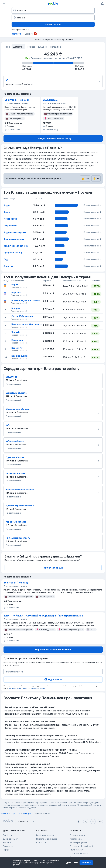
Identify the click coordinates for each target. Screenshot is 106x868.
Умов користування (37, 688)
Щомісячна (18, 47)
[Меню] (4, 4)
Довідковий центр (11, 839)
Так (85, 179)
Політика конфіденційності (81, 846)
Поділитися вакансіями (47, 839)
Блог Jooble (41, 842)
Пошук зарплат (53, 24)
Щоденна (43, 47)
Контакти (7, 842)
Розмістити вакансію (45, 835)
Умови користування (78, 842)
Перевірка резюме (77, 857)
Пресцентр (8, 846)
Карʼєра (6, 850)
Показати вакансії (93, 205)
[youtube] (100, 821)
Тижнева (31, 47)
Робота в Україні (77, 839)
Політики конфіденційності (18, 688)
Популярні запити (77, 835)
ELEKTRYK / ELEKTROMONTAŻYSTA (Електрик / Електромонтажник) (56, 100)
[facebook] (78, 821)
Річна (8, 47)
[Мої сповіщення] (102, 4)
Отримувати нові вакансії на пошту (53, 138)
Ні (96, 179)
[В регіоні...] (53, 18)
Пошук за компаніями (79, 853)
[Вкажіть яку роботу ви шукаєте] (53, 10)
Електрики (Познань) (17, 100)
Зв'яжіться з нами (53, 568)
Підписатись (53, 679)
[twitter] (86, 821)
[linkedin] (93, 821)
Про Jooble (8, 835)
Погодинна (56, 47)
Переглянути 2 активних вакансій (53, 650)
